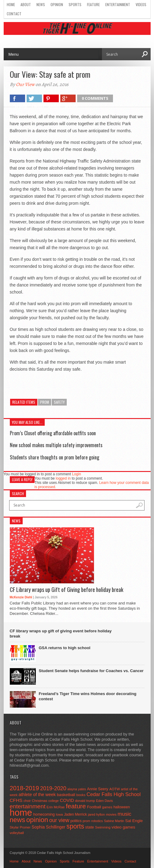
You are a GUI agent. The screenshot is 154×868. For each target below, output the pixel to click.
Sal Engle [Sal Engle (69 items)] (134, 821)
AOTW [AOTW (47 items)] (115, 789)
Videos (141, 4)
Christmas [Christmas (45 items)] (40, 801)
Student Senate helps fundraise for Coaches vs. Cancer (91, 671)
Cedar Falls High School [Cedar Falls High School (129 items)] (114, 794)
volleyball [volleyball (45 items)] (17, 833)
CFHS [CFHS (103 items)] (16, 800)
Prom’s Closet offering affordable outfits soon (53, 433)
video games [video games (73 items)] (123, 827)
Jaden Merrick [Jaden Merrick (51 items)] (75, 814)
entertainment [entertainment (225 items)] (28, 806)
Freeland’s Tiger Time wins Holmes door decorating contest (88, 696)
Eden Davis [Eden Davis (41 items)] (105, 801)
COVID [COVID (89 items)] (67, 800)
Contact (14, 14)
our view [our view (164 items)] (59, 820)
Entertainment (118, 4)
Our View (25, 84)
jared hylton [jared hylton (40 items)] (96, 814)
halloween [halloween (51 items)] (122, 807)
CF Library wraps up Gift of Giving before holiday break (67, 590)
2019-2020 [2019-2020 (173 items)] (53, 788)
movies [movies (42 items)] (111, 814)
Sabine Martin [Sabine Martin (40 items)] (114, 821)
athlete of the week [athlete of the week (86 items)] (37, 795)
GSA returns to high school (65, 648)
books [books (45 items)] (81, 795)
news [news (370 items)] (18, 820)
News (41, 4)
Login (76, 474)
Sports (75, 4)
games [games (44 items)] (107, 807)
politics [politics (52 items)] (76, 821)
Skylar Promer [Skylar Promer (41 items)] (20, 827)
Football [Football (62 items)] (94, 807)
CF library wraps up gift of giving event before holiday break (61, 634)
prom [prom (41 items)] (86, 821)
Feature (93, 4)
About (26, 4)
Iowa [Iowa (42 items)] (59, 814)
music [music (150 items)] (124, 814)
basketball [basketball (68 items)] (66, 795)
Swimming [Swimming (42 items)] (103, 827)
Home (11, 4)
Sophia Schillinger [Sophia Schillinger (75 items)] (48, 827)
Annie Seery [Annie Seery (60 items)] (98, 789)
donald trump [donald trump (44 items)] (85, 801)
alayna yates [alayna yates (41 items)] (77, 789)
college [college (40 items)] (54, 801)
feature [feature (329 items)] (76, 806)
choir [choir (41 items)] (27, 801)
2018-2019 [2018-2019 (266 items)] (24, 788)
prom (45, 402)
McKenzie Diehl (21, 597)
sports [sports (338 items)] (75, 826)
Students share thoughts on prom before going (54, 457)
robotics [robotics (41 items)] (97, 821)
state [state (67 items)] (90, 827)
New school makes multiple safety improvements (56, 445)
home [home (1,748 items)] (21, 812)
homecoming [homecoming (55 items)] (44, 814)
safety (59, 402)
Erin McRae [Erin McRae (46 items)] (56, 807)
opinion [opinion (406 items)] (37, 820)
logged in (63, 478)
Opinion (57, 4)
